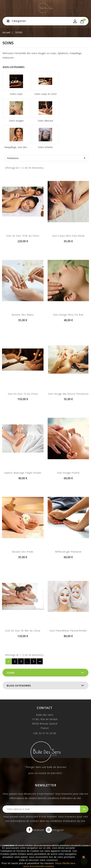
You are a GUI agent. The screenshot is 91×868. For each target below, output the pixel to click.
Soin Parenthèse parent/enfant (68, 631)
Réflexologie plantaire (68, 552)
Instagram (58, 830)
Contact (45, 708)
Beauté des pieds (23, 552)
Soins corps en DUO (45, 94)
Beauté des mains (23, 315)
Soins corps (16, 94)
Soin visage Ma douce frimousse (68, 394)
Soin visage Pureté (68, 473)
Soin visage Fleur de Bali (68, 315)
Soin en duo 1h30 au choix (23, 236)
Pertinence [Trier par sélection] (47, 158)
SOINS (11, 673)
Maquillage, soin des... (16, 147)
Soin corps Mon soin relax (68, 236)
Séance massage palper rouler (23, 473)
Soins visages (16, 121)
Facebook (38, 830)
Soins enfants (45, 147)
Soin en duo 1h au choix (23, 394)
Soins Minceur (45, 121)
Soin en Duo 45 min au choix (23, 631)
